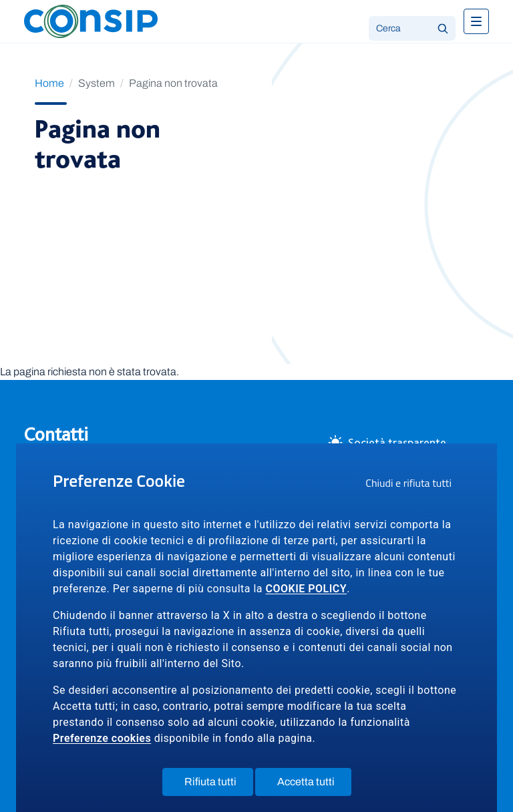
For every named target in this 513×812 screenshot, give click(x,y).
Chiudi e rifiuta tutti (413, 485)
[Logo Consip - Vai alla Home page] (91, 20)
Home (49, 83)
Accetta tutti (314, 785)
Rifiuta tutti (219, 785)
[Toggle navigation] (476, 21)
